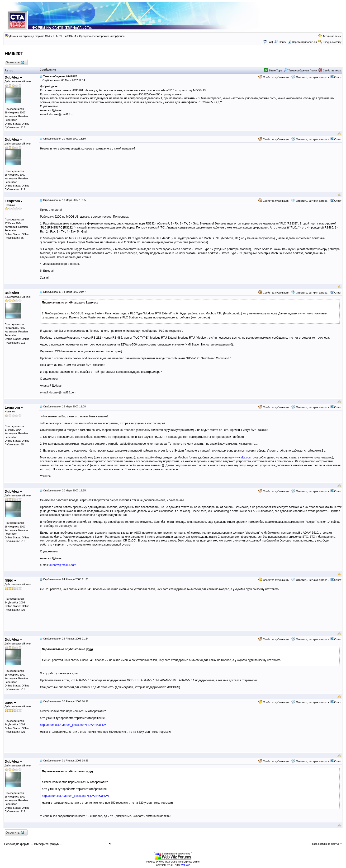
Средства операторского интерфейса (102, 36)
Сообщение (48, 70)
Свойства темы (330, 70)
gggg (10, 580)
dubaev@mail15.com (63, 565)
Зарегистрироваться (304, 42)
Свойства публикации (274, 77)
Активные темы (332, 36)
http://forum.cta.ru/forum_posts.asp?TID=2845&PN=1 (74, 725)
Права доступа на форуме (326, 844)
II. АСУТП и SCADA (65, 36)
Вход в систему (332, 42)
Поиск (280, 42)
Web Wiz (185, 865)
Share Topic (273, 70)
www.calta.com (242, 457)
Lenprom (14, 201)
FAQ (270, 42)
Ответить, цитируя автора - (312, 77)
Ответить (15, 63)
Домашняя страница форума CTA (30, 36)
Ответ (338, 77)
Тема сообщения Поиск (300, 70)
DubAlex (13, 77)
